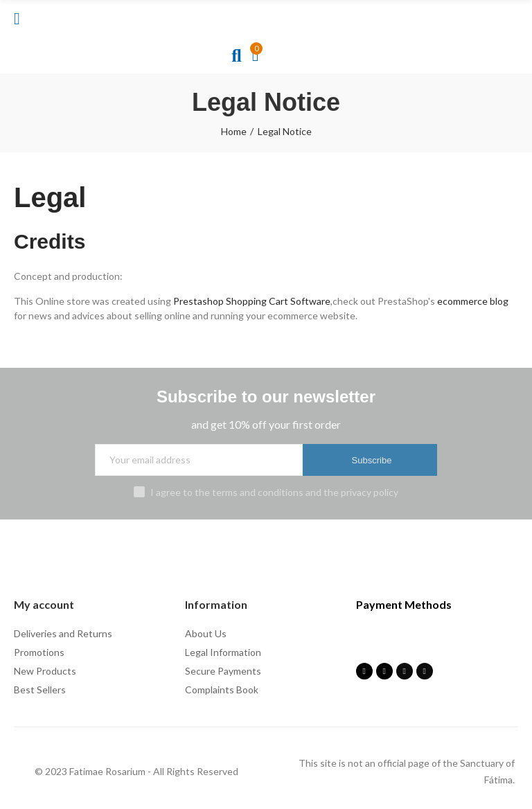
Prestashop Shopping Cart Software (252, 301)
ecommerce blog (473, 301)
